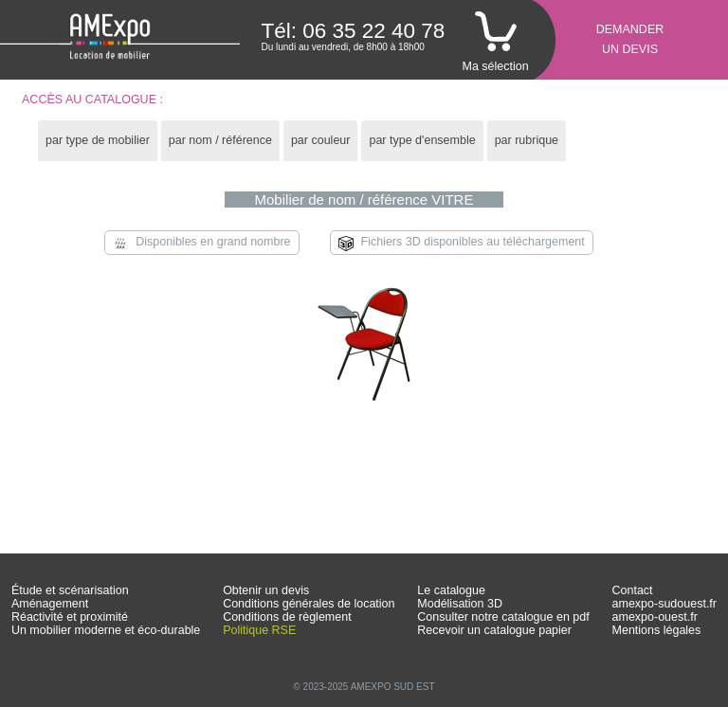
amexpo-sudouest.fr (664, 604)
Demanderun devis (630, 39)
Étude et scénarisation (70, 590)
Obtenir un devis (266, 590)
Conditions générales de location (309, 604)
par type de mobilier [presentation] (98, 140)
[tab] (98, 141)
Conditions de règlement (287, 617)
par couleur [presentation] (321, 140)
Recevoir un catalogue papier (494, 630)
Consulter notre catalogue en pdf (503, 617)
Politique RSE (259, 630)
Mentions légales (657, 630)
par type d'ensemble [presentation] (422, 140)
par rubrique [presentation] (527, 140)
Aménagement (50, 604)
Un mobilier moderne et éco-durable (106, 630)
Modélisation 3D (460, 604)
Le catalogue (451, 590)
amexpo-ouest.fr (655, 617)
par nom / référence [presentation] (220, 140)
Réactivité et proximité (70, 617)
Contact (633, 590)
